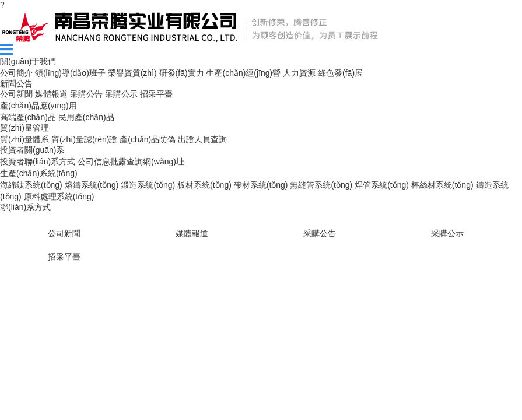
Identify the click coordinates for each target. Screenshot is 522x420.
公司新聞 (16, 94)
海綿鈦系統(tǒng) (31, 185)
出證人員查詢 (202, 139)
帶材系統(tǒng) (261, 185)
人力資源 (299, 73)
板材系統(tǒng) (204, 185)
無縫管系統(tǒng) (321, 185)
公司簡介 (16, 73)
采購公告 (86, 94)
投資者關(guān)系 (32, 150)
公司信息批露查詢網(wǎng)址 (131, 162)
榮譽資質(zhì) (132, 73)
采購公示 (121, 94)
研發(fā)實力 (182, 73)
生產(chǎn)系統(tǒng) (39, 173)
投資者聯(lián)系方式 (38, 162)
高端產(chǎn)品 (28, 117)
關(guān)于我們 (28, 61)
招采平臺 (156, 94)
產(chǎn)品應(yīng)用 (38, 106)
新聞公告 (16, 83)
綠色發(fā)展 (340, 73)
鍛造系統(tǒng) (148, 185)
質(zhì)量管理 (24, 128)
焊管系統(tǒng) (382, 185)
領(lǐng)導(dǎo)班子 (70, 73)
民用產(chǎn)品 (86, 117)
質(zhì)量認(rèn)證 (85, 139)
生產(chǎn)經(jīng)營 (243, 73)
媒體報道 (51, 94)
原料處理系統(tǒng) (59, 197)
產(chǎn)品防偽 (148, 139)
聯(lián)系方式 (25, 207)
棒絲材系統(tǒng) (442, 185)
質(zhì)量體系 (24, 139)
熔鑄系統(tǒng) (92, 185)
